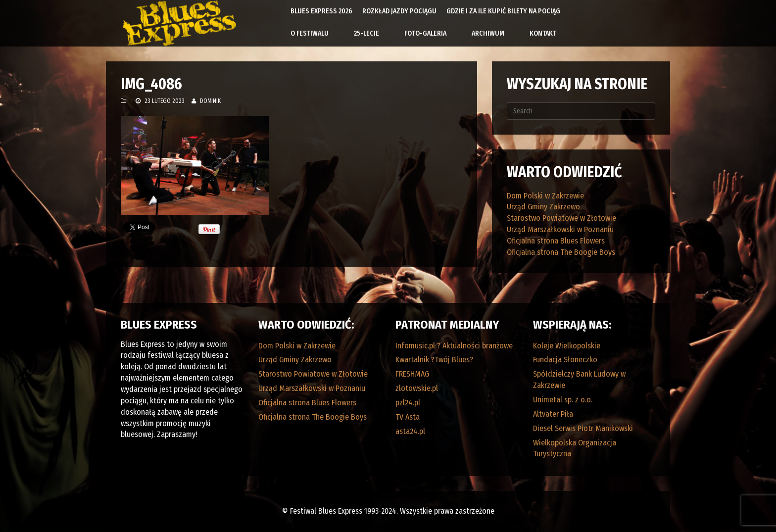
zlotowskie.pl (417, 388)
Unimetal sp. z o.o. (563, 400)
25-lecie (366, 33)
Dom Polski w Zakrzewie (545, 196)
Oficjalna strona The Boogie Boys (561, 252)
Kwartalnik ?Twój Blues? (434, 360)
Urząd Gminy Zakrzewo (543, 207)
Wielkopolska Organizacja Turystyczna (575, 448)
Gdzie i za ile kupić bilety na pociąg (503, 11)
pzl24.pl (408, 403)
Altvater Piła (553, 414)
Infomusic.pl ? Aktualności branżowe (454, 346)
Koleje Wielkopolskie (567, 346)
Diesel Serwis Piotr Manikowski (583, 428)
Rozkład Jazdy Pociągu (399, 11)
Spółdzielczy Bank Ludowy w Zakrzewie (579, 380)
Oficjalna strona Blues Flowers (556, 241)
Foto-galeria (425, 33)
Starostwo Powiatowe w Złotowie (561, 218)
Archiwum (488, 33)
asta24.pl (410, 431)
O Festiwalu (310, 33)
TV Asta (408, 417)
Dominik (210, 101)
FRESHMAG (412, 374)
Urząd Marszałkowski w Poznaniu (560, 229)
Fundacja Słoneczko (565, 360)
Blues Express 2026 (321, 11)
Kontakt (543, 33)
